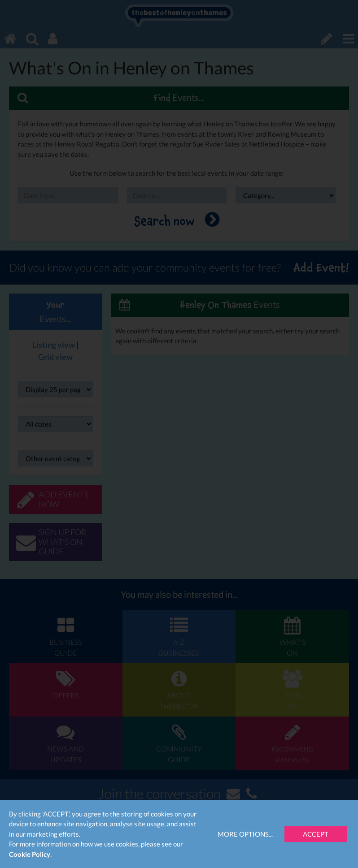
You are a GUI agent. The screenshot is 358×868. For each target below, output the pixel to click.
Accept (316, 834)
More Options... (245, 834)
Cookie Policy (30, 854)
